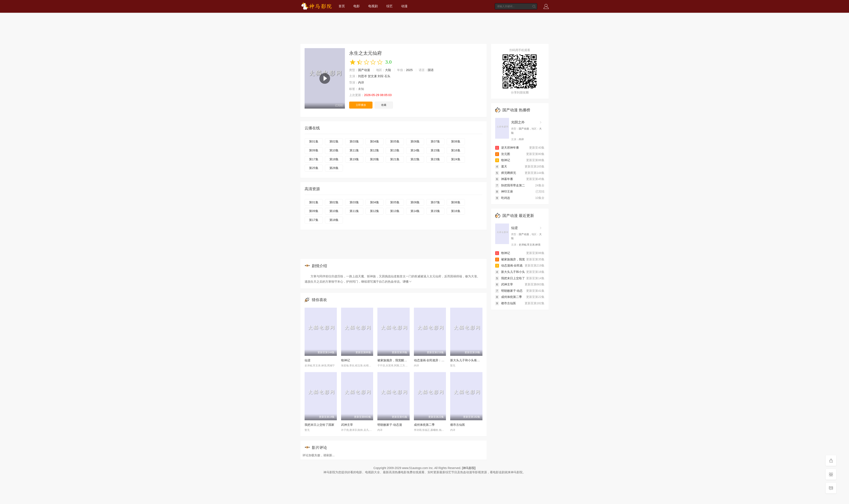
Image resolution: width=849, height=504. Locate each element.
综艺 (389, 6)
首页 (342, 6)
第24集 (456, 159)
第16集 (456, 150)
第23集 (435, 159)
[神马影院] (469, 468)
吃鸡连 (503, 198)
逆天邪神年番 (507, 148)
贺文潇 (372, 76)
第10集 (334, 150)
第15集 (435, 150)
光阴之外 (518, 122)
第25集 (314, 168)
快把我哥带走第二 (510, 185)
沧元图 (503, 154)
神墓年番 (504, 179)
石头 (387, 76)
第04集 (375, 141)
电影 (357, 6)
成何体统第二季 (424, 425)
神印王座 (504, 191)
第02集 (334, 141)
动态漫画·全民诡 (509, 265)
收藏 (384, 105)
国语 (431, 70)
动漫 (404, 6)
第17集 (314, 159)
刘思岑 (363, 76)
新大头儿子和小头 (510, 272)
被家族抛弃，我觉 (510, 259)
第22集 (415, 159)
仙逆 (308, 360)
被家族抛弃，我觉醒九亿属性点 (398, 360)
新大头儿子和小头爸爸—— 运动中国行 (476, 360)
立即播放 (361, 105)
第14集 (415, 150)
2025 (409, 70)
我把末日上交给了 (510, 278)
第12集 (375, 150)
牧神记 (346, 360)
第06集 (415, 141)
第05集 (395, 141)
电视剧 (373, 6)
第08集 (456, 141)
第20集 (375, 159)
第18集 (334, 159)
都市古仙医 (458, 425)
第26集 (334, 168)
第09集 (314, 150)
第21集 (395, 159)
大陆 (388, 70)
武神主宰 (347, 425)
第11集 (354, 150)
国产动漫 (364, 70)
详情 (407, 282)
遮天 (501, 166)
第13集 (395, 150)
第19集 (354, 159)
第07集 (435, 141)
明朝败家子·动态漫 (390, 425)
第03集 (354, 141)
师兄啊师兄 (506, 173)
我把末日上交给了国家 (319, 425)
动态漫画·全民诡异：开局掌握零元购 (438, 360)
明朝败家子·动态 (509, 291)
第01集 (314, 141)
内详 (361, 82)
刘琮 (381, 76)
